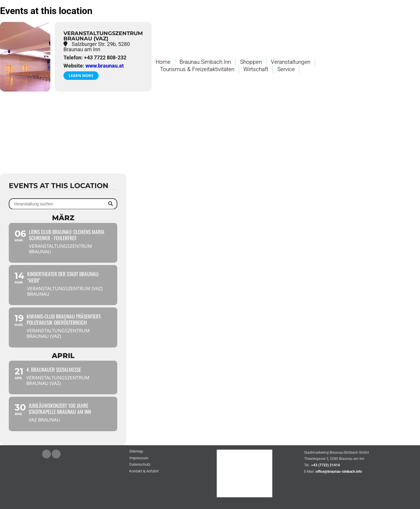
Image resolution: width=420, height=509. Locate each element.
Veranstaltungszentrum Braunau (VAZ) (103, 36)
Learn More (81, 75)
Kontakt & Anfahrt (144, 471)
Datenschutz (140, 465)
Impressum (139, 458)
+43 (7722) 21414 (326, 465)
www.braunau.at (105, 66)
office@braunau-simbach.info (339, 472)
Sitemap (136, 452)
